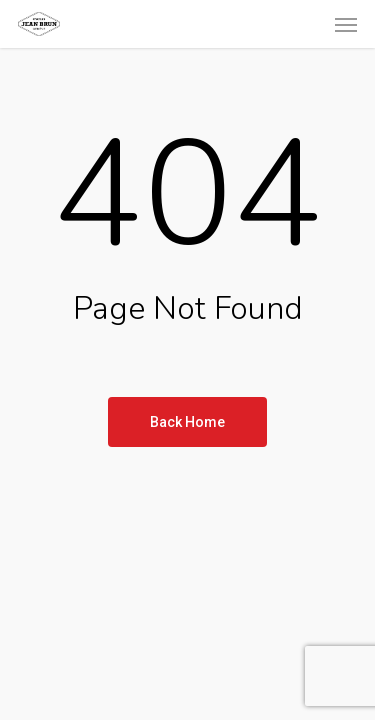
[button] (346, 24)
